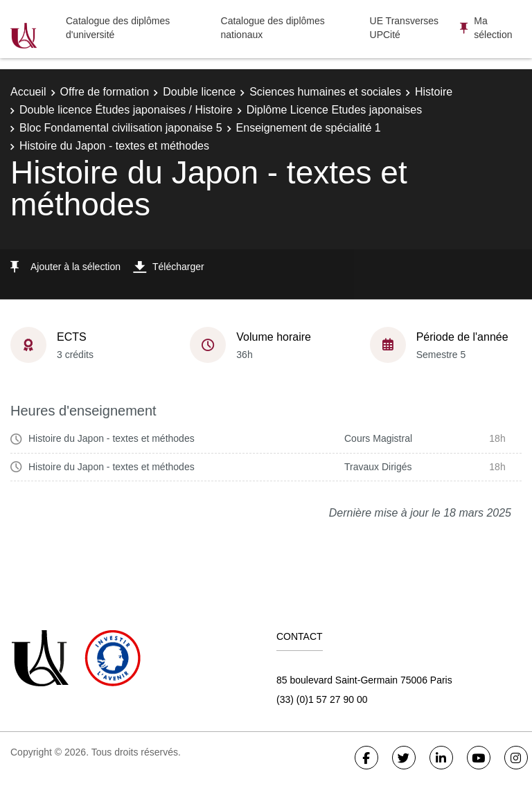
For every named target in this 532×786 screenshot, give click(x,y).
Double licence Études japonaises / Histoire (126, 110)
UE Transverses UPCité (405, 28)
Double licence (199, 92)
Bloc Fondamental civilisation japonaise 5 (121, 128)
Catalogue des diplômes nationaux (273, 28)
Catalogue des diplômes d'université (118, 28)
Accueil (28, 92)
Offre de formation (105, 92)
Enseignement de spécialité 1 (309, 128)
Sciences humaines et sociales (325, 92)
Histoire (434, 92)
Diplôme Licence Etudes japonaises (334, 110)
